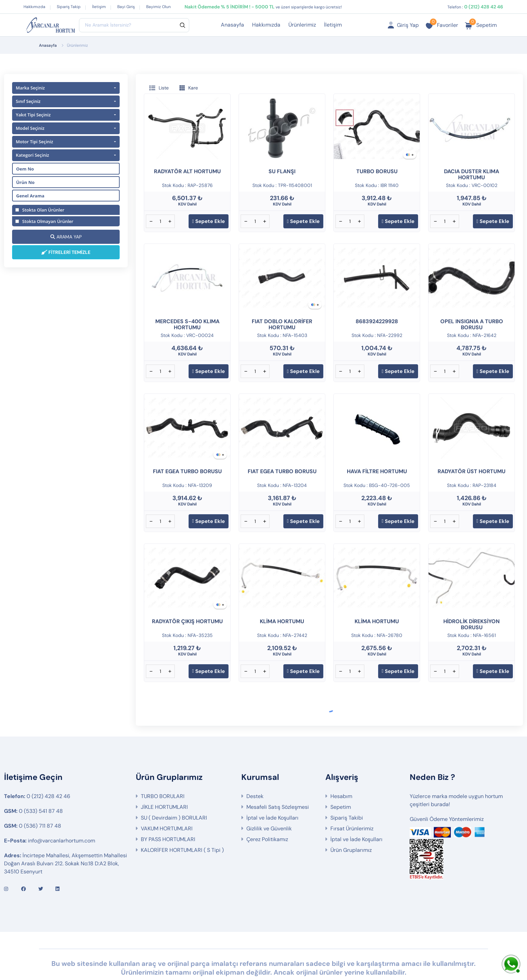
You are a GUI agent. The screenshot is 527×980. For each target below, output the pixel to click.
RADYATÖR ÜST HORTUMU (472, 471)
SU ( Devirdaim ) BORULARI (174, 794)
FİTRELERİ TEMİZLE (66, 252)
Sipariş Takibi (347, 794)
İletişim (99, 7)
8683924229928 (377, 321)
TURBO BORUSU (377, 171)
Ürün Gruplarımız (351, 826)
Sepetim (341, 783)
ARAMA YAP (66, 237)
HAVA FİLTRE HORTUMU (377, 471)
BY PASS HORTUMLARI (168, 815)
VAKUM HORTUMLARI (167, 804)
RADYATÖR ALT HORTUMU (187, 171)
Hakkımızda (34, 7)
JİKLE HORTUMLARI (164, 783)
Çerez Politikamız (267, 815)
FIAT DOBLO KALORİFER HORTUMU (282, 324)
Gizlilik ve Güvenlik (269, 804)
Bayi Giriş (126, 7)
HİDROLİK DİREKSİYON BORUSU (472, 624)
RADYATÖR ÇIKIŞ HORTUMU (187, 621)
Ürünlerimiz (302, 25)
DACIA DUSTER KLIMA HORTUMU (472, 174)
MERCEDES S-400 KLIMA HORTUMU (187, 324)
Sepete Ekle (209, 221)
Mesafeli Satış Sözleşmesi (278, 783)
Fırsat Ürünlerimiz (352, 804)
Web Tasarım (163, 959)
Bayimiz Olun (158, 7)
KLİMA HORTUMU (282, 621)
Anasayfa (232, 25)
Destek (255, 772)
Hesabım (341, 772)
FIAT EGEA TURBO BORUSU (187, 471)
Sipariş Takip (69, 7)
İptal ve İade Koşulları (272, 794)
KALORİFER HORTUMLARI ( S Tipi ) (182, 826)
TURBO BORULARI (163, 772)
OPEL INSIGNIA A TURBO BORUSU (472, 324)
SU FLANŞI (282, 171)
